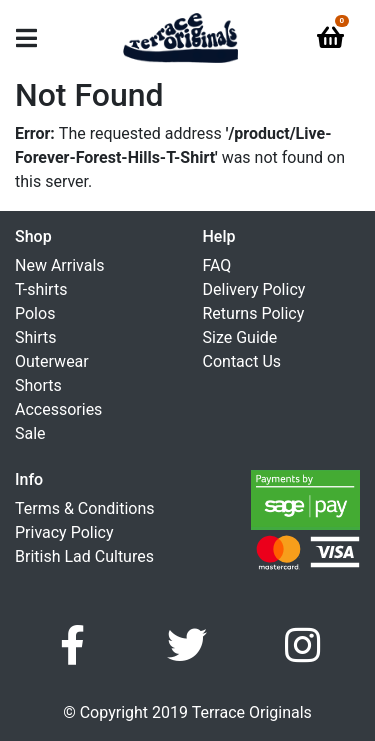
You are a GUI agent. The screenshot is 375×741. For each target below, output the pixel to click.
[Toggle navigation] (26, 38)
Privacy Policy (64, 532)
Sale (30, 433)
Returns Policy (254, 313)
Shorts (38, 385)
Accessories (58, 409)
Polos (35, 313)
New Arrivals (60, 265)
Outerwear (52, 361)
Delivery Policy (254, 289)
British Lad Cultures (84, 556)
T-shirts (41, 289)
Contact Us (242, 361)
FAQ (217, 265)
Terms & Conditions (85, 508)
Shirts (36, 337)
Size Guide (240, 337)
